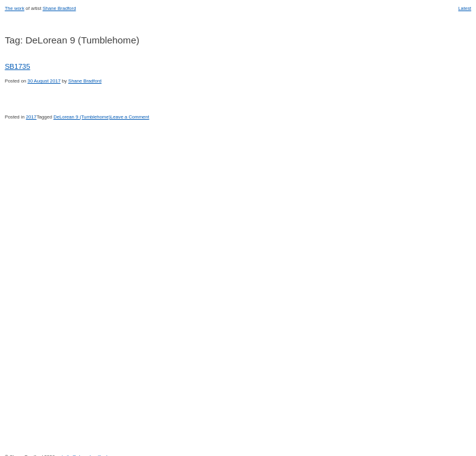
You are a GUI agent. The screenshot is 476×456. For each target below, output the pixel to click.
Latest (465, 8)
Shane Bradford (59, 8)
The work (15, 8)
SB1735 (18, 66)
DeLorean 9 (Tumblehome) (82, 117)
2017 (31, 117)
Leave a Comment (130, 117)
